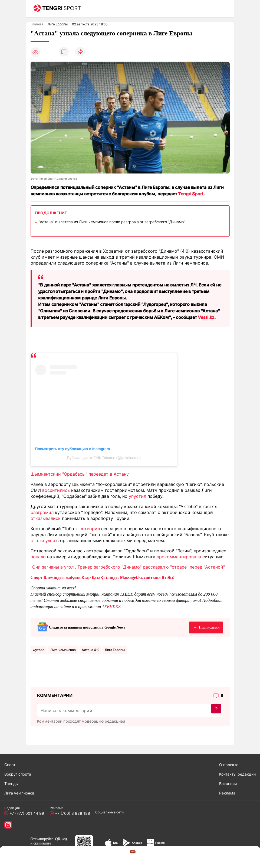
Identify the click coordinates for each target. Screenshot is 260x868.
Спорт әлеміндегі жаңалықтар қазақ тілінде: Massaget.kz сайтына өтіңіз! (103, 577)
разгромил (42, 512)
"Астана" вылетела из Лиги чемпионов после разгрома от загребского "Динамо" (112, 222)
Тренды (11, 784)
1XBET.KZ (111, 607)
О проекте (229, 765)
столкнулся (43, 540)
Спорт (10, 765)
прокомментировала (179, 557)
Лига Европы (115, 650)
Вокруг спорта (18, 774)
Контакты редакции (237, 774)
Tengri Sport (191, 194)
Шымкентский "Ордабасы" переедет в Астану (80, 474)
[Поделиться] (80, 52)
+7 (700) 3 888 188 (71, 813)
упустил (137, 496)
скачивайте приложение (41, 845)
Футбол (39, 650)
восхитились (56, 490)
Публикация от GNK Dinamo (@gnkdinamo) (104, 458)
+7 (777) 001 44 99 (26, 813)
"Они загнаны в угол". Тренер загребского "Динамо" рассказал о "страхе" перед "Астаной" (128, 567)
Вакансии (228, 784)
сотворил (90, 529)
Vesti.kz (206, 317)
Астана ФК (90, 650)
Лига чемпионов (63, 650)
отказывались (46, 518)
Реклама (227, 793)
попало (38, 557)
